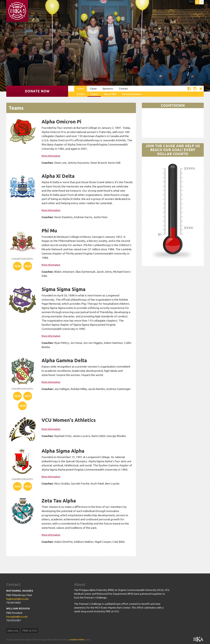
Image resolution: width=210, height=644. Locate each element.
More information (51, 156)
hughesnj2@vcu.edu (17, 599)
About (80, 89)
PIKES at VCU (30, 631)
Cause (93, 89)
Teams (94, 94)
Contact (123, 89)
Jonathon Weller (77, 640)
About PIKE (110, 94)
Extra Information (132, 94)
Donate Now (37, 91)
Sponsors (108, 89)
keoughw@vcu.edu (17, 617)
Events (81, 94)
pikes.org (13, 631)
